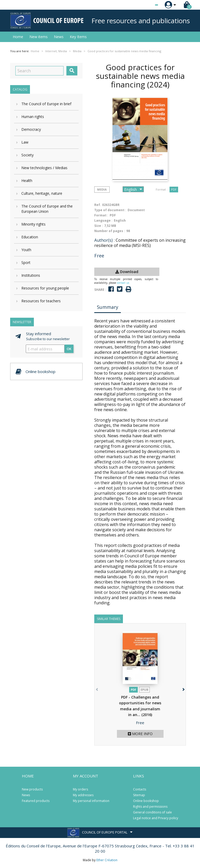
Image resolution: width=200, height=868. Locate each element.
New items (39, 37)
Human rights (33, 117)
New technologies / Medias (44, 168)
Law (25, 142)
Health (27, 181)
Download (127, 272)
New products (32, 789)
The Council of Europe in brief (46, 104)
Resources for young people (45, 288)
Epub (144, 690)
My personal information (91, 801)
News (59, 37)
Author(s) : (104, 240)
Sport (26, 262)
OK (69, 349)
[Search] (39, 71)
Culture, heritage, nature (42, 193)
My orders (80, 789)
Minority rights (33, 224)
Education (30, 237)
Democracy (31, 129)
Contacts (140, 789)
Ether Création (107, 860)
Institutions (31, 275)
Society (27, 155)
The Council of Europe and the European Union (47, 209)
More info (140, 734)
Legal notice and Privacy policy (156, 818)
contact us (123, 283)
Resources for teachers (41, 301)
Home (18, 37)
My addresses (83, 795)
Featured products (36, 801)
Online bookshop (146, 801)
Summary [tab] (108, 307)
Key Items (78, 37)
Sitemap (139, 795)
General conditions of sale (152, 812)
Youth (26, 250)
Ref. (98, 205)
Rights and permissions (150, 807)
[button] (183, 689)
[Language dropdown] (147, 5)
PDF (174, 189)
